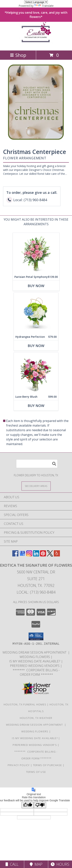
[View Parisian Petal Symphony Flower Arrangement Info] (36, 253)
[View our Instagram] (29, 555)
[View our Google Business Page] (22, 555)
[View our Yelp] (57, 555)
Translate (44, 6)
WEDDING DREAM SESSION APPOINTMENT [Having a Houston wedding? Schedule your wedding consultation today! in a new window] (35, 652)
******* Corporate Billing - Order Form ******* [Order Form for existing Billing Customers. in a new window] (36, 672)
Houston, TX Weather (36, 718)
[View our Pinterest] (43, 555)
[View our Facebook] (15, 555)
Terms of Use (36, 772)
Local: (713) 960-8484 (36, 592)
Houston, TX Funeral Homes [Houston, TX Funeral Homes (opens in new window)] (25, 704)
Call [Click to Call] (12, 864)
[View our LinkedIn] (36, 555)
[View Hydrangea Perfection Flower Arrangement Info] (36, 313)
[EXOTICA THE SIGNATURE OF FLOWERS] (36, 45)
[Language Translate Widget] (36, 2)
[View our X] (50, 555)
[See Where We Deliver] (36, 486)
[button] (36, 636)
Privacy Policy (19, 765)
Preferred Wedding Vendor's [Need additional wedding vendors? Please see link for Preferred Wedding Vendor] (35, 666)
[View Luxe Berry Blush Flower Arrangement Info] (36, 373)
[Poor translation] (40, 805)
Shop (18, 55)
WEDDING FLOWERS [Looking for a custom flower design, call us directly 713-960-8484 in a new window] (35, 657)
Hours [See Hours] (60, 864)
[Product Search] (37, 464)
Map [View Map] (36, 864)
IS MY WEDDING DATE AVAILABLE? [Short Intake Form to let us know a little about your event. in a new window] (35, 661)
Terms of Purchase (48, 765)
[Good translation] (28, 805)
